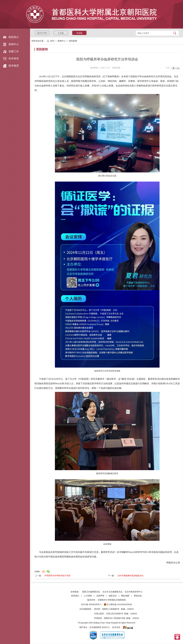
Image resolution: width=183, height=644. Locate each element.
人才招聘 (88, 596)
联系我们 (75, 596)
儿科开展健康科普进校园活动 (130, 576)
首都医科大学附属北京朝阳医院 (112, 600)
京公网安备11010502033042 (118, 604)
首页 (52, 41)
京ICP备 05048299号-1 (91, 604)
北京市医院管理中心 (134, 592)
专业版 (79, 33)
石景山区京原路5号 (115, 614)
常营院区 (98, 618)
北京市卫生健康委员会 (112, 592)
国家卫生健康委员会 (91, 592)
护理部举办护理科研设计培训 (57, 576)
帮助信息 (138, 596)
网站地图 (125, 596)
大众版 (61, 33)
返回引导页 (42, 33)
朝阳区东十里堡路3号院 (115, 618)
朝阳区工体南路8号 (111, 609)
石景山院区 (99, 614)
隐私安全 (113, 596)
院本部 (97, 609)
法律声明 (100, 596)
